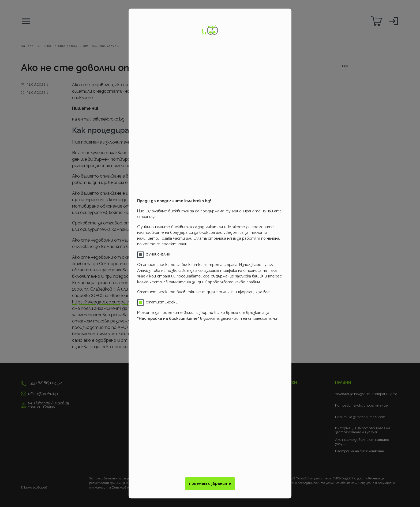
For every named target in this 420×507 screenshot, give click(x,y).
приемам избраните (210, 483)
